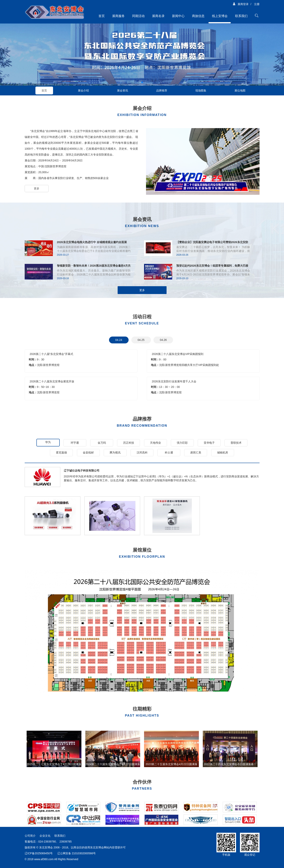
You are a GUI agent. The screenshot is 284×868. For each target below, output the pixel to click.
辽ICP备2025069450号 (39, 853)
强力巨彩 (182, 443)
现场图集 (201, 91)
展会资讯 (123, 91)
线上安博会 (220, 16)
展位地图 (240, 91)
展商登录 (241, 4)
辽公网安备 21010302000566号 (77, 853)
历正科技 (129, 443)
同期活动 (138, 16)
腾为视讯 (115, 453)
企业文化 (45, 836)
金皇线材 (88, 453)
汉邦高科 (142, 453)
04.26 (163, 340)
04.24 (119, 340)
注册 (257, 4)
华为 (48, 442)
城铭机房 (223, 453)
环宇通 (75, 443)
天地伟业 (155, 443)
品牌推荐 (162, 91)
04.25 (141, 340)
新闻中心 (178, 16)
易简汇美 (196, 453)
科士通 (169, 453)
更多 (37, 188)
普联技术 (236, 443)
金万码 (102, 443)
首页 (102, 16)
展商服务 (118, 16)
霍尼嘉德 (61, 453)
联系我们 (241, 16)
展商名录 (158, 16)
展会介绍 (83, 91)
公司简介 (30, 836)
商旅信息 (198, 16)
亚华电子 (209, 443)
